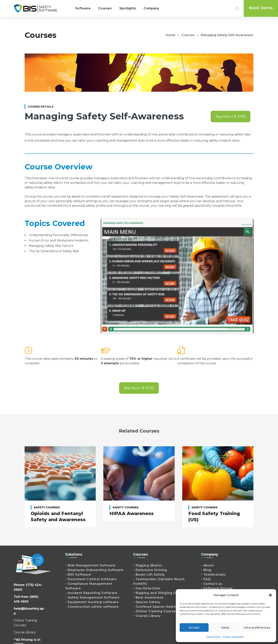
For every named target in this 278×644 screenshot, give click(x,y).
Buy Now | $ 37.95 (231, 117)
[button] (270, 595)
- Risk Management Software (90, 565)
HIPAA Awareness (132, 513)
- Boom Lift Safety (149, 575)
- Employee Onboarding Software (94, 570)
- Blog (206, 570)
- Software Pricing (217, 588)
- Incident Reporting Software (91, 593)
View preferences (257, 627)
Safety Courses (47, 507)
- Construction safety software (92, 607)
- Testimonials (213, 575)
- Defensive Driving (150, 570)
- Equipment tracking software (92, 602)
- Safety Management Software (92, 597)
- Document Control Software (91, 579)
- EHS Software (78, 575)
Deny (225, 627)
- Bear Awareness (148, 597)
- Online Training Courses (155, 611)
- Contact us (212, 584)
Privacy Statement (233, 636)
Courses (188, 35)
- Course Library (147, 616)
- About (207, 565)
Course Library (25, 632)
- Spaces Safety (147, 602)
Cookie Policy (214, 636)
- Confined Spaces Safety (155, 607)
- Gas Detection (147, 588)
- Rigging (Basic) (148, 565)
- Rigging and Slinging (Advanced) (163, 593)
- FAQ (206, 579)
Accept (194, 627)
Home (171, 35)
